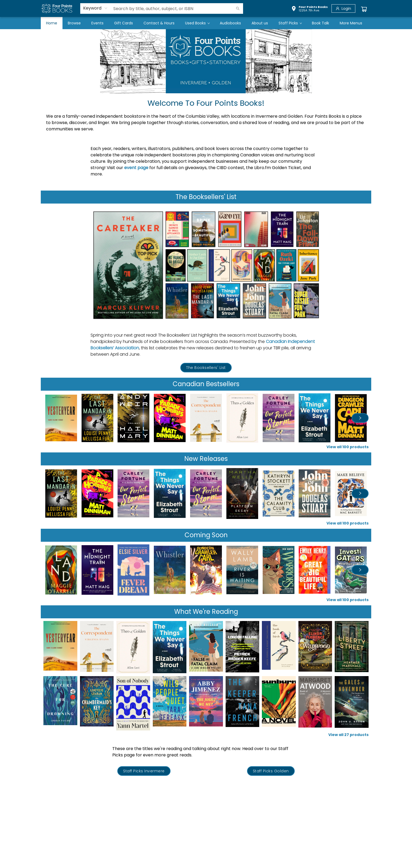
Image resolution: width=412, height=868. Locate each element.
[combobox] (95, 8)
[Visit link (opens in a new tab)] (206, 368)
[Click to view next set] (360, 418)
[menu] (206, 23)
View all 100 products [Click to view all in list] (348, 447)
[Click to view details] (61, 418)
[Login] (343, 8)
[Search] (238, 8)
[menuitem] (52, 23)
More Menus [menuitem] (351, 23)
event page (136, 168)
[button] (310, 9)
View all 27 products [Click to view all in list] (348, 735)
